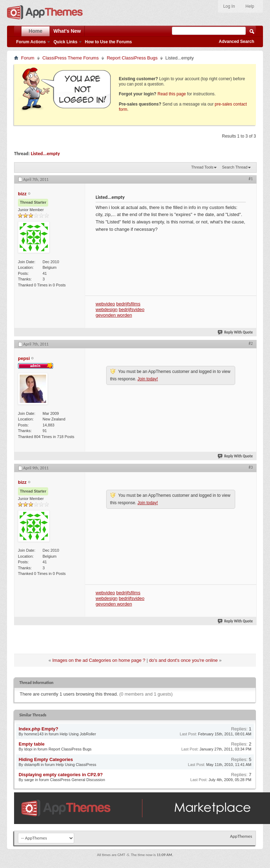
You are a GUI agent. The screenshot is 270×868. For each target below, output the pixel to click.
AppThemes (241, 836)
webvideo (105, 304)
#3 (251, 467)
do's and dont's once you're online (183, 660)
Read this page (172, 94)
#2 (251, 343)
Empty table (32, 744)
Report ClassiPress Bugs (132, 58)
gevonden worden (114, 315)
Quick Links (65, 42)
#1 (251, 179)
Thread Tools (202, 167)
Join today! (148, 379)
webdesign (107, 309)
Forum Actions (31, 42)
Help (250, 6)
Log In (229, 6)
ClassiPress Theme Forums (71, 58)
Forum (28, 58)
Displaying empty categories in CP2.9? (61, 775)
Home (36, 31)
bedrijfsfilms (128, 304)
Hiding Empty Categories (46, 759)
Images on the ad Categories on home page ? (99, 660)
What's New (67, 31)
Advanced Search (236, 42)
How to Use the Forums (108, 42)
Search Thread (235, 167)
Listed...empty (46, 154)
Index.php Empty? (38, 729)
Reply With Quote (236, 332)
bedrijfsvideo (132, 309)
